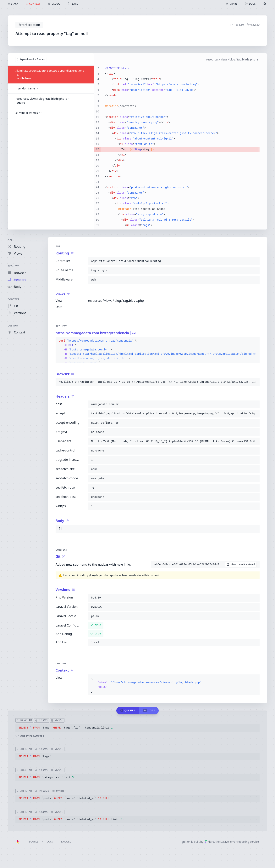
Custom (13, 326)
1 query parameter (30, 736)
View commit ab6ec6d (241, 564)
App (10, 240)
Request (13, 266)
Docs (50, 842)
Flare (209, 842)
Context (14, 299)
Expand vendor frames (31, 59)
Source (34, 842)
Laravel (66, 842)
